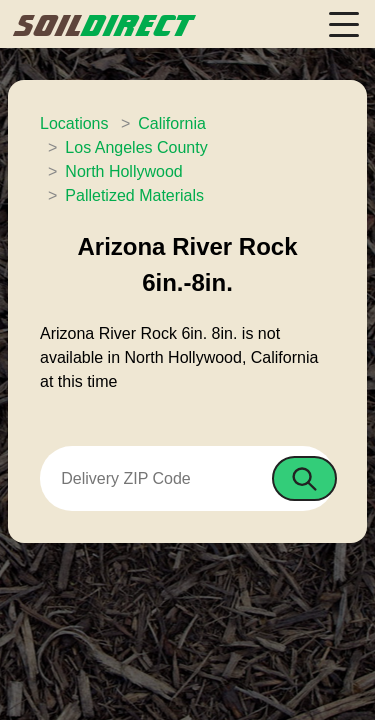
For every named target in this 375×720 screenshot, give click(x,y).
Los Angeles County (136, 147)
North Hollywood (123, 171)
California (172, 123)
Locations (74, 123)
